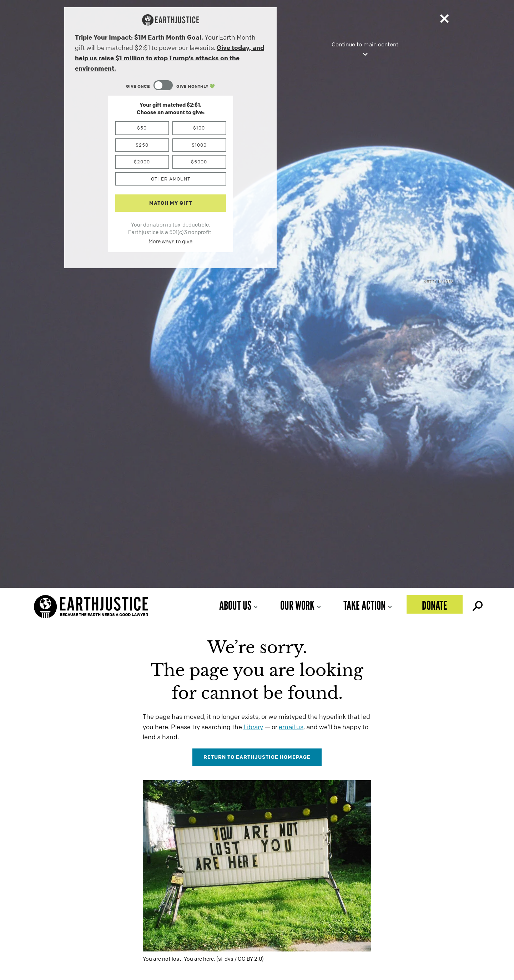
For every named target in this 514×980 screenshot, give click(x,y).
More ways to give (170, 241)
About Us (235, 605)
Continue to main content (365, 50)
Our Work (297, 605)
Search (477, 604)
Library (253, 727)
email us (291, 727)
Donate (435, 605)
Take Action (364, 605)
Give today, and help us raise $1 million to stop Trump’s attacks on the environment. (170, 58)
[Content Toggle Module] (170, 86)
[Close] (444, 20)
